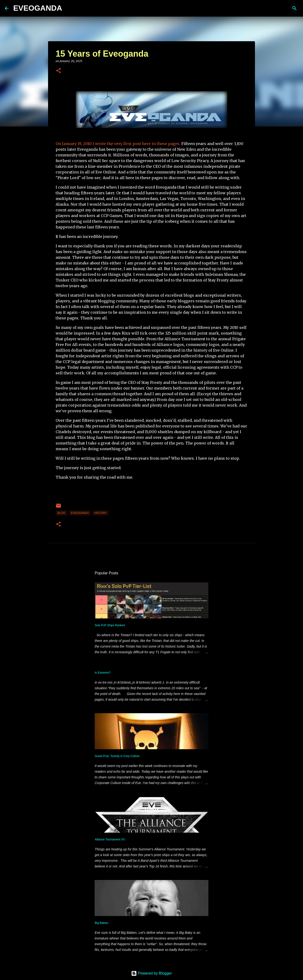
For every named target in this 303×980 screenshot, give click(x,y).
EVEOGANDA (38, 8)
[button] (58, 71)
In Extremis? (103, 673)
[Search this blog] (274, 8)
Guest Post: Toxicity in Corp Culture (117, 756)
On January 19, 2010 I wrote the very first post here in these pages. (118, 144)
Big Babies (101, 923)
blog (61, 513)
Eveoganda (80, 513)
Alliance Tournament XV (110, 839)
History (100, 513)
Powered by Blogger (152, 973)
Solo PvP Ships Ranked (110, 625)
